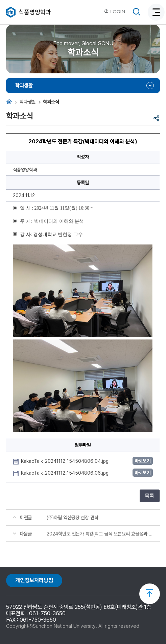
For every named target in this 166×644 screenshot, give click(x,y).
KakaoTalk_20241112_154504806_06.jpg (65, 473)
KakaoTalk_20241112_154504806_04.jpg (65, 461)
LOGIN (115, 11)
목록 (149, 495)
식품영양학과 (35, 12)
